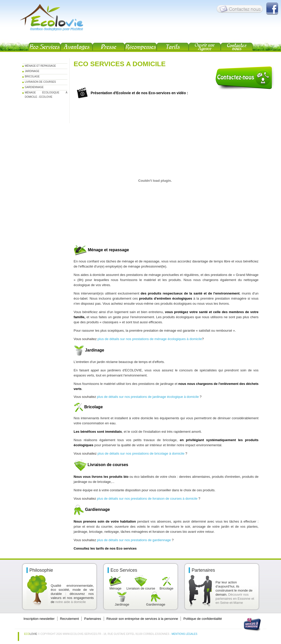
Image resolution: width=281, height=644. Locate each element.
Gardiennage (34, 87)
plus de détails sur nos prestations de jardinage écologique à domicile (148, 397)
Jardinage (32, 71)
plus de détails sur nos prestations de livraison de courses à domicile (147, 499)
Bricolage (32, 76)
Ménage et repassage (40, 66)
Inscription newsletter (39, 619)
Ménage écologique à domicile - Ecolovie (46, 93)
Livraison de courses (40, 82)
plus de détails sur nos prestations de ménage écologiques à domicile (150, 339)
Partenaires (93, 619)
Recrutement (69, 619)
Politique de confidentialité (203, 619)
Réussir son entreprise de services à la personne (142, 619)
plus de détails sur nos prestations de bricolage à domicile (142, 453)
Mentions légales (184, 634)
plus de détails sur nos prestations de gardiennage (134, 540)
